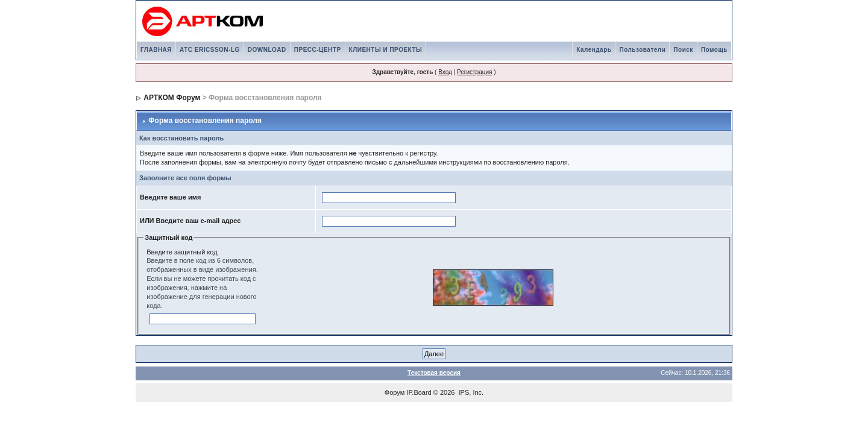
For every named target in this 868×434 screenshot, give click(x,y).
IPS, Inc (470, 392)
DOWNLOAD (267, 50)
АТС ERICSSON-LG (210, 50)
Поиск (683, 50)
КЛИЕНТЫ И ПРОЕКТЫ (386, 50)
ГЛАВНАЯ (156, 50)
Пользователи (642, 50)
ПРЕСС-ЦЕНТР (318, 50)
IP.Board (419, 392)
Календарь (594, 50)
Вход (445, 72)
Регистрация (474, 72)
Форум (395, 392)
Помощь (714, 50)
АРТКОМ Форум (172, 98)
